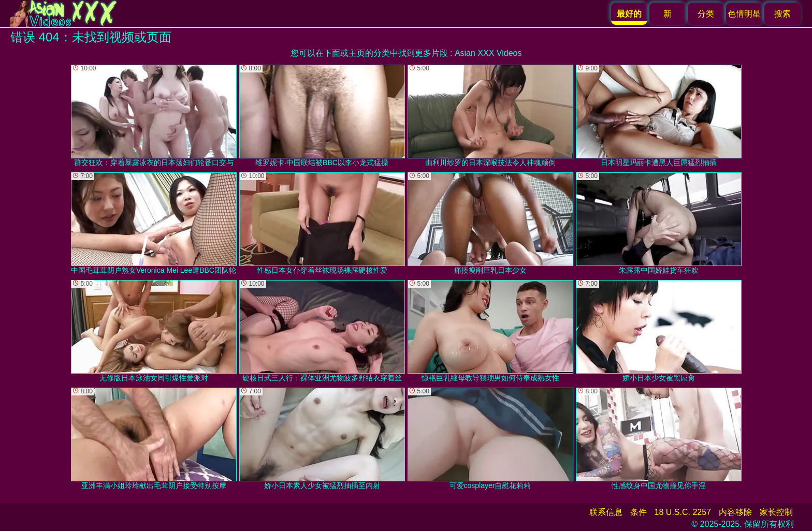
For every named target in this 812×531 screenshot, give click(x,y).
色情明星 (744, 14)
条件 (639, 512)
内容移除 (735, 512)
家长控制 (776, 512)
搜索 (782, 14)
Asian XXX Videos (488, 53)
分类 (706, 14)
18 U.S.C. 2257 (683, 512)
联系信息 (606, 512)
